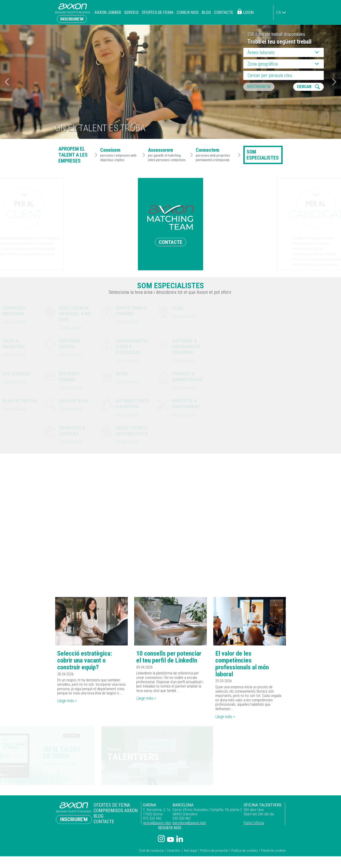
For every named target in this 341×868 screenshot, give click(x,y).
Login (248, 12)
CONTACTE (170, 242)
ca (278, 12)
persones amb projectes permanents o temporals (216, 155)
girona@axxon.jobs (154, 824)
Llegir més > (68, 702)
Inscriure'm (72, 19)
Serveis (131, 12)
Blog (206, 12)
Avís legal (190, 852)
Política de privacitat (214, 852)
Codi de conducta (151, 852)
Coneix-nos (188, 12)
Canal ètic (174, 852)
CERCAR (305, 87)
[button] (334, 82)
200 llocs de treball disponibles (276, 34)
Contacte (224, 12)
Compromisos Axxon (114, 812)
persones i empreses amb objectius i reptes (120, 155)
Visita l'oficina (253, 824)
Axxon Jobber (108, 12)
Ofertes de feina (158, 12)
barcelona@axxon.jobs (188, 824)
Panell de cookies (274, 852)
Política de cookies (245, 852)
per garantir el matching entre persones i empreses (168, 155)
